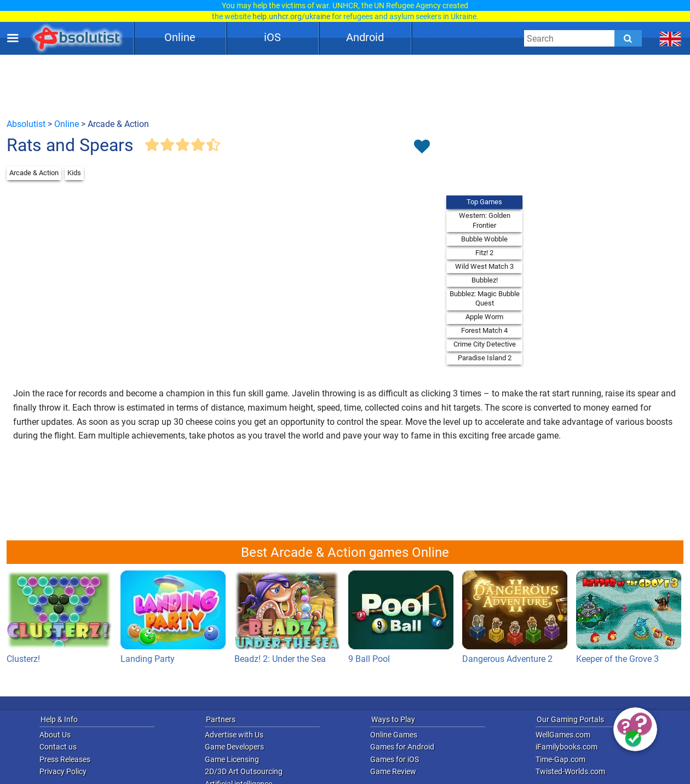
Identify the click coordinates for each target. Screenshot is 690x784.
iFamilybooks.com (567, 747)
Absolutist (26, 124)
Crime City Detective (485, 344)
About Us (55, 735)
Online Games (394, 735)
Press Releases (65, 759)
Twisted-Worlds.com (570, 771)
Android (365, 37)
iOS (272, 37)
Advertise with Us (234, 735)
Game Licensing (232, 759)
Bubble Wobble (484, 239)
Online (180, 37)
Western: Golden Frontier (485, 220)
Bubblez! (485, 280)
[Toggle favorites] (422, 147)
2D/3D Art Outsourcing (244, 771)
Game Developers (234, 747)
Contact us (58, 747)
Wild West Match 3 (484, 266)
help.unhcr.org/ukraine (291, 16)
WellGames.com (563, 735)
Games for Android (402, 747)
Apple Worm (484, 317)
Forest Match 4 (484, 330)
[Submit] (628, 38)
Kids (74, 173)
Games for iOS (395, 759)
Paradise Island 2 (485, 358)
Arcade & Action (34, 173)
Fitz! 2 (484, 253)
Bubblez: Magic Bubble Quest (485, 299)
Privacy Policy (63, 771)
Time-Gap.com (560, 759)
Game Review (393, 771)
